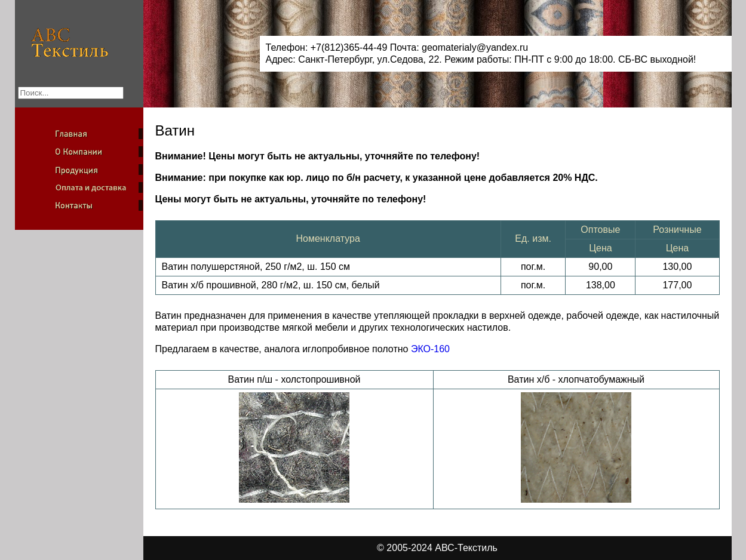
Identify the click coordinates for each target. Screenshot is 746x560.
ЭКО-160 (430, 349)
